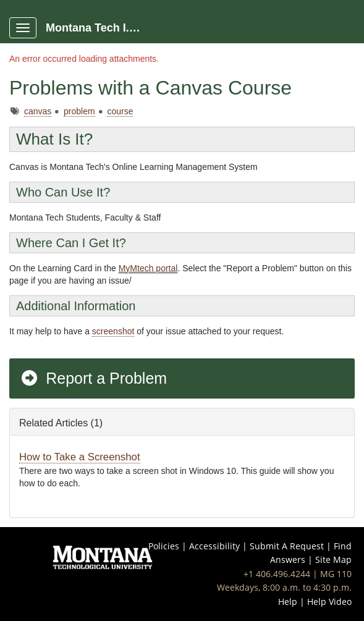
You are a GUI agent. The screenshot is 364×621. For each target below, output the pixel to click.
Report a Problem (93, 378)
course (120, 111)
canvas (38, 111)
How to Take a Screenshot (80, 457)
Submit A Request (287, 546)
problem (79, 111)
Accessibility (214, 546)
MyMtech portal (148, 268)
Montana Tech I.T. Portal (100, 28)
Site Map (333, 560)
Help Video (329, 602)
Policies (164, 546)
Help (288, 602)
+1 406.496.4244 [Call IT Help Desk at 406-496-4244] (277, 574)
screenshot (113, 331)
